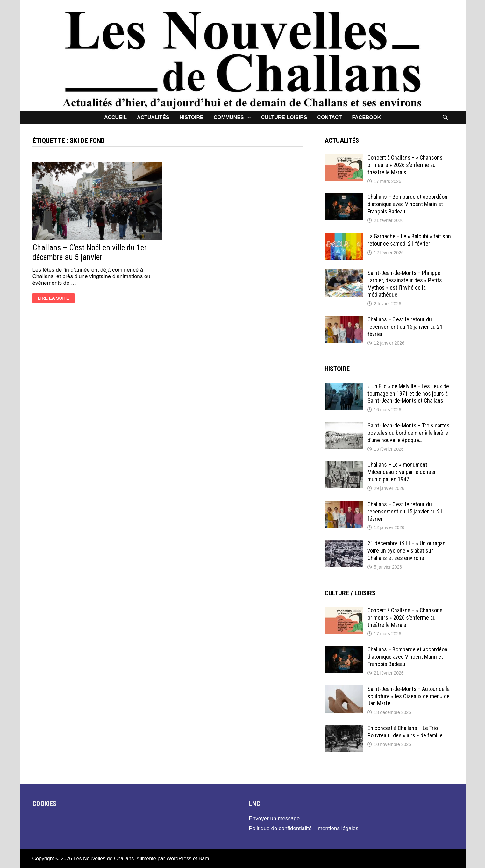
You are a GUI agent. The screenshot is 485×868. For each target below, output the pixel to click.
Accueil (115, 117)
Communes (229, 117)
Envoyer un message (275, 818)
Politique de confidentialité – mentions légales (304, 828)
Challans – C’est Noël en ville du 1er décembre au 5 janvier (89, 252)
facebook (366, 117)
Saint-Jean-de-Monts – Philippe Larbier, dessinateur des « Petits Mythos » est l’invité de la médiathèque (405, 284)
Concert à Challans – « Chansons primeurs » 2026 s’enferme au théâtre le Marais (405, 165)
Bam (204, 859)
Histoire (191, 117)
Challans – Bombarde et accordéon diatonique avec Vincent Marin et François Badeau (407, 204)
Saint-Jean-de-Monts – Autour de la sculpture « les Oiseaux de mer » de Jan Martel (409, 696)
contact (329, 117)
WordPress (179, 859)
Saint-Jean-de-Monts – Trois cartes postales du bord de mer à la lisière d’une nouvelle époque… (409, 433)
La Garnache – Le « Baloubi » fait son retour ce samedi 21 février (409, 240)
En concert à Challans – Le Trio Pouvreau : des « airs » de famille (405, 732)
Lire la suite (53, 299)
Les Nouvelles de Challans (104, 859)
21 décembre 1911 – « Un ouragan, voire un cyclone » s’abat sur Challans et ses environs (407, 551)
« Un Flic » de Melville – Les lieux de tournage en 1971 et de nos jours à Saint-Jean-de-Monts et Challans (408, 394)
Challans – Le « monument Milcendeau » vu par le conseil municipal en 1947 (402, 472)
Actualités (153, 117)
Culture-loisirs (284, 117)
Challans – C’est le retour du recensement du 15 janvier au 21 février (405, 327)
